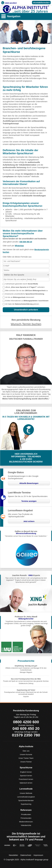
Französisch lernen (26, 779)
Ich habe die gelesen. (22, 304)
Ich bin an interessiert (20, 297)
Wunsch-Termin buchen (26, 324)
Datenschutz (26, 855)
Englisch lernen (26, 772)
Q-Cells (9, 214)
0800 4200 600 (26, 722)
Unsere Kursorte (26, 754)
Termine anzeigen (29, 501)
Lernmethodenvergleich (26, 797)
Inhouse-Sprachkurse (28, 142)
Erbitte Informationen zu (27, 301)
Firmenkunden (26, 818)
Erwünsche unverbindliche (25, 294)
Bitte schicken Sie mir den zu (27, 291)
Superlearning (26, 804)
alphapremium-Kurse (18, 144)
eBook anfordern (25, 287)
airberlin (9, 209)
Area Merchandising (14, 218)
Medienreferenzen (26, 822)
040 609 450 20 (26, 242)
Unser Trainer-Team (26, 758)
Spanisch (19, 64)
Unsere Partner (26, 762)
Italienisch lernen (26, 783)
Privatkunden (26, 814)
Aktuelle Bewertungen (29, 483)
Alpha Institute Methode (28, 176)
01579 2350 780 (26, 735)
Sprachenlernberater (26, 800)
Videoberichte (26, 825)
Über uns (26, 751)
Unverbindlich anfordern (26, 310)
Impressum (38, 855)
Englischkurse (26, 76)
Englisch (6, 64)
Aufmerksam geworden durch (22, 284)
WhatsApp (19, 246)
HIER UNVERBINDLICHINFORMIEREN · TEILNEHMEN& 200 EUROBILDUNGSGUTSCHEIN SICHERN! (26, 458)
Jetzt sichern (29, 521)
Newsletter (13, 855)
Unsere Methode (26, 793)
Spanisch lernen (26, 776)
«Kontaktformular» (41, 3)
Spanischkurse (9, 78)
